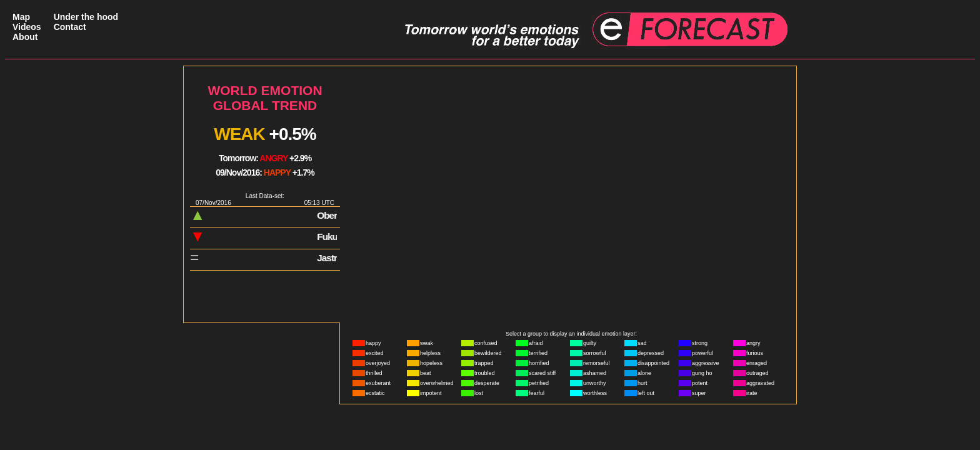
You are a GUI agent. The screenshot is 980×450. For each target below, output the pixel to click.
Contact (70, 27)
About (25, 37)
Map (21, 17)
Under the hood (86, 17)
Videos (27, 27)
